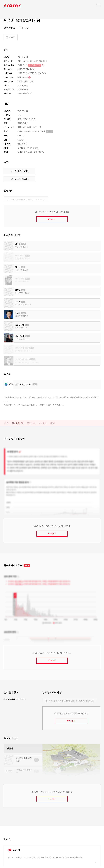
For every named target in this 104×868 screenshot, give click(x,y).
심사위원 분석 (18, 423)
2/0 (23, 267)
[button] (101, 5)
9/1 (27, 325)
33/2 (27, 279)
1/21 (35, 384)
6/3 (23, 290)
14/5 (32, 348)
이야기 (53, 423)
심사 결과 (43, 423)
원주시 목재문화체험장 (22, 20)
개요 (7, 423)
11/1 (23, 302)
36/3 (23, 313)
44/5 (27, 256)
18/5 (23, 244)
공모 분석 (31, 423)
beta (27, 565)
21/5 (28, 336)
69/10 (32, 359)
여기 (41, 405)
